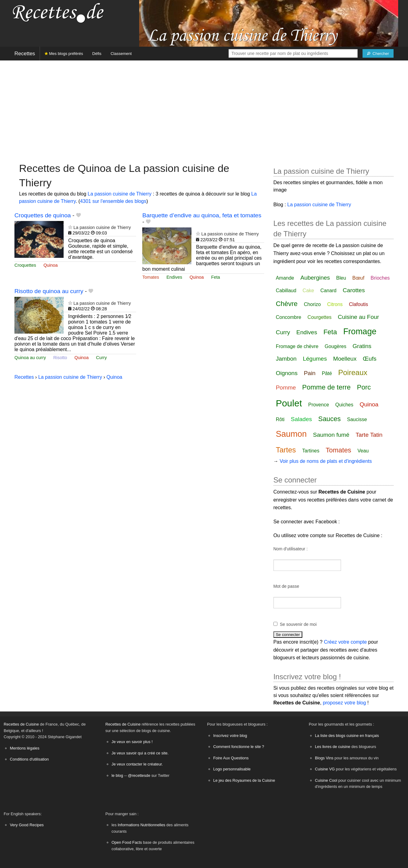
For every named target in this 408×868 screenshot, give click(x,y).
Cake (308, 291)
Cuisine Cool (326, 780)
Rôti (280, 419)
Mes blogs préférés (64, 54)
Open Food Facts (127, 842)
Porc (364, 387)
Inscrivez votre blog (230, 736)
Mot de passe (286, 586)
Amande (285, 278)
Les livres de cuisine (333, 747)
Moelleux (345, 359)
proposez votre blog (345, 703)
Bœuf (358, 278)
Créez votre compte (345, 642)
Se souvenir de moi (298, 624)
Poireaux (353, 372)
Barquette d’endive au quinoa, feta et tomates (202, 215)
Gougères (335, 346)
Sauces (330, 419)
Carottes (354, 290)
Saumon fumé (331, 435)
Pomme (286, 387)
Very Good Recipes (27, 825)
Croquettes (25, 265)
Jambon (286, 359)
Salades (302, 419)
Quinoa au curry (30, 358)
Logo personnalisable (232, 769)
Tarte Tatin (369, 435)
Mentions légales (25, 748)
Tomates (151, 277)
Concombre (289, 317)
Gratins (362, 346)
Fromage (360, 331)
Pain (310, 373)
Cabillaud (286, 291)
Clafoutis (359, 304)
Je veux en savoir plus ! (132, 742)
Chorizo (312, 304)
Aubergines (315, 278)
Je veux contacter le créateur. (137, 764)
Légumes (315, 359)
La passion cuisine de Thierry (120, 194)
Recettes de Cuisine (21, 724)
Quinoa (50, 265)
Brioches (380, 278)
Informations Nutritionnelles (141, 825)
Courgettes (320, 317)
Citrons (335, 304)
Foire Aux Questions (231, 758)
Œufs (370, 359)
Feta (216, 277)
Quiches (344, 405)
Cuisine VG (325, 769)
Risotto (60, 358)
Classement (121, 54)
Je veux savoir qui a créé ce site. (140, 753)
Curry (102, 358)
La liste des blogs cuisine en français (347, 736)
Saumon (291, 434)
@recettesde (139, 775)
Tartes (286, 450)
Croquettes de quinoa (43, 215)
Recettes (25, 54)
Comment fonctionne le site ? (239, 747)
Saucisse (357, 419)
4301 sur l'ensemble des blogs (113, 201)
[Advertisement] (204, 108)
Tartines (311, 451)
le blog (117, 775)
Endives (174, 277)
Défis (97, 54)
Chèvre (287, 304)
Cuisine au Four (359, 317)
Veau (363, 451)
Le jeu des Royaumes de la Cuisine (244, 780)
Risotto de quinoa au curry (49, 291)
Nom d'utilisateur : (291, 549)
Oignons (287, 373)
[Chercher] (378, 53)
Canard (328, 291)
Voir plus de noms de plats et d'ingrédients (326, 461)
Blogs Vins (324, 758)
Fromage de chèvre (297, 346)
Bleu (341, 278)
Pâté (327, 373)
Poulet (289, 403)
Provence (319, 405)
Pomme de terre (327, 387)
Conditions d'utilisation (29, 759)
